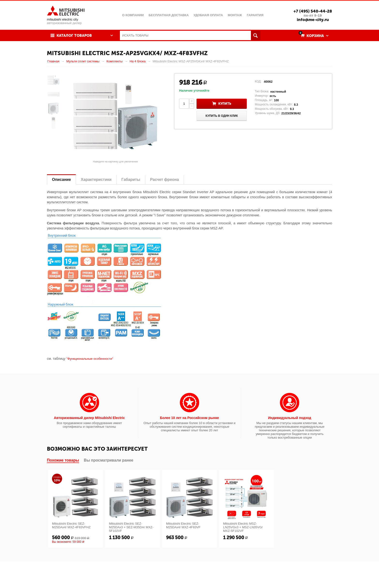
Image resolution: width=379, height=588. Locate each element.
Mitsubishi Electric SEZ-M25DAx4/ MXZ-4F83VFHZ (71, 525)
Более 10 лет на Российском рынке (189, 418)
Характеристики (96, 180)
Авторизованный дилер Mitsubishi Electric (89, 418)
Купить (225, 104)
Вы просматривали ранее (109, 460)
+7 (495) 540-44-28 (313, 11)
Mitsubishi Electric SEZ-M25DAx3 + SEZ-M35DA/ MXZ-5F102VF (131, 527)
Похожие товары (63, 460)
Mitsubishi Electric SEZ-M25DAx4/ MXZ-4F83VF (183, 525)
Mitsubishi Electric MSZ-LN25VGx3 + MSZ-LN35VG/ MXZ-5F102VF (243, 527)
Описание (61, 180)
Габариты (131, 180)
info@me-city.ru (313, 20)
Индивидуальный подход (290, 418)
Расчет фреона (164, 180)
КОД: (258, 81)
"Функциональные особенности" (90, 359)
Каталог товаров (74, 36)
